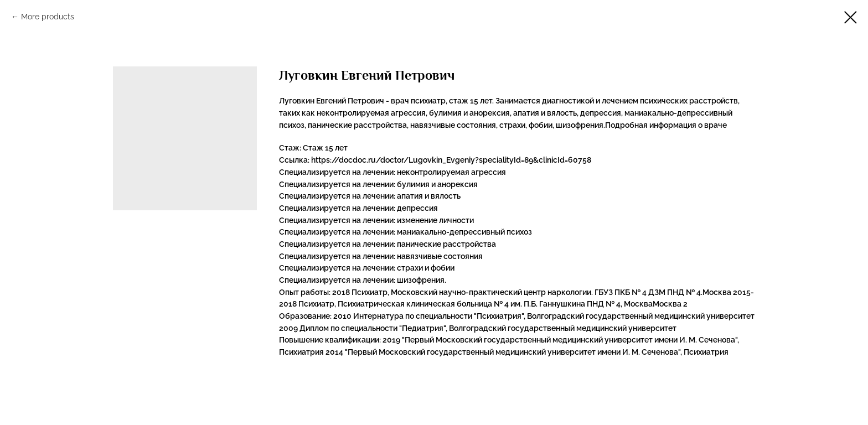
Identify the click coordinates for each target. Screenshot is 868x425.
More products (48, 17)
